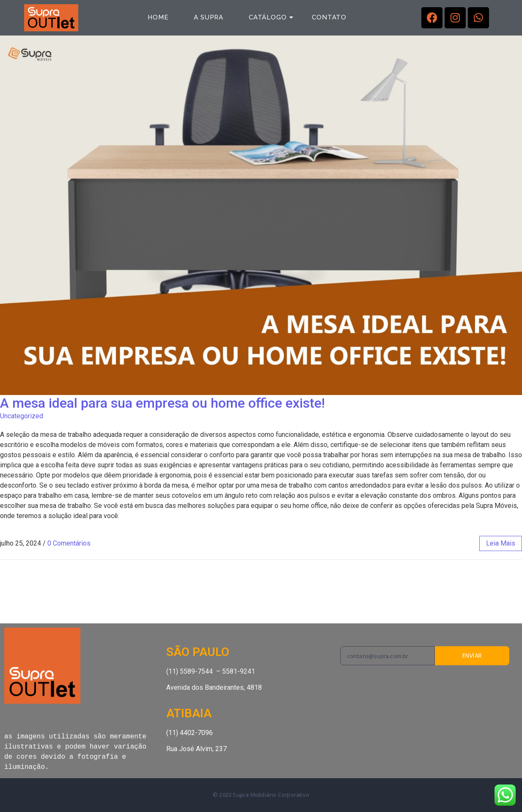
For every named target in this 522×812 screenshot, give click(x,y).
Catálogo (271, 17)
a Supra (209, 17)
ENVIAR (472, 656)
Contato (329, 17)
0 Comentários (69, 543)
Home (158, 17)
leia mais (501, 543)
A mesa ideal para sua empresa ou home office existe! (162, 403)
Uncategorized (22, 416)
